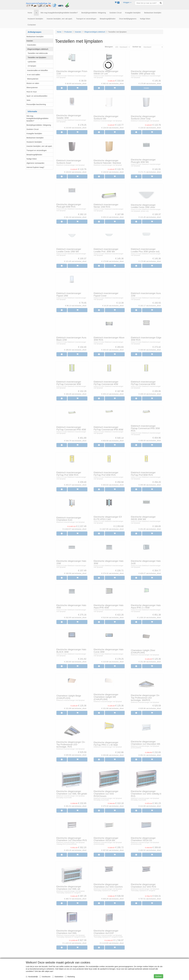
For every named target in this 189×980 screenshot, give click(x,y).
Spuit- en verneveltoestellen (37, 96)
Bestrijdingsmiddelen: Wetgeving (39, 125)
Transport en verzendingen (37, 150)
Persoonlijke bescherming (36, 104)
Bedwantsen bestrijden (35, 37)
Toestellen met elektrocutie (38, 53)
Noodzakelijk (32, 977)
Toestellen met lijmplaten (37, 57)
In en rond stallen (34, 75)
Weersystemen (33, 79)
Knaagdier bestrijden (34, 133)
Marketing (70, 977)
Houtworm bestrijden (34, 142)
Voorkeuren (45, 977)
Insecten (30, 41)
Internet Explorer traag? (35, 167)
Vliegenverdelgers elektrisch (38, 49)
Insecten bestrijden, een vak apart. (39, 146)
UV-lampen (32, 66)
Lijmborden (32, 62)
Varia (28, 100)
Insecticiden (32, 45)
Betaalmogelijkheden (34, 155)
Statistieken (58, 977)
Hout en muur (32, 92)
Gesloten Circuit (33, 129)
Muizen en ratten (33, 83)
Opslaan (159, 976)
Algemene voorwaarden (35, 163)
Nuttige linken (32, 159)
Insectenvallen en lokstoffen (38, 70)
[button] (127, 2)
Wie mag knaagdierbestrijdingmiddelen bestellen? (37, 118)
